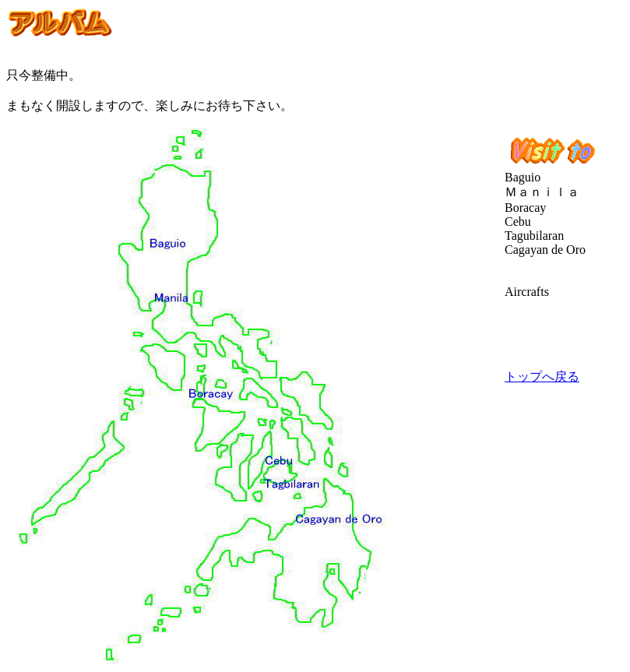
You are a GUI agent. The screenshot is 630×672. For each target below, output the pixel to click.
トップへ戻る (542, 376)
